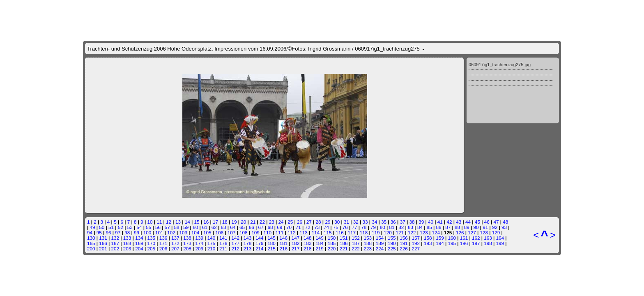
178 (248, 243)
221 (344, 249)
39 (421, 222)
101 (159, 232)
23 (272, 222)
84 (420, 227)
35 (384, 222)
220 (332, 249)
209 (200, 249)
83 (411, 227)
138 (187, 238)
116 (340, 232)
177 (235, 243)
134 (139, 238)
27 (309, 222)
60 (195, 227)
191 (404, 243)
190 (392, 243)
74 (326, 227)
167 (115, 243)
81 (392, 227)
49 (93, 227)
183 (308, 243)
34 (374, 222)
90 (476, 227)
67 (261, 227)
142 (235, 238)
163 (488, 238)
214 (260, 249)
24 (281, 222)
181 (284, 243)
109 (255, 232)
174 (200, 243)
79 (373, 227)
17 (215, 222)
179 (260, 243)
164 (500, 238)
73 (317, 227)
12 (169, 222)
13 (178, 222)
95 (99, 232)
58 (177, 227)
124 (436, 232)
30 (337, 222)
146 (284, 238)
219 (320, 249)
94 (90, 232)
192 (416, 243)
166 (103, 243)
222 (356, 249)
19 (234, 222)
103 (184, 232)
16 (206, 222)
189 (380, 243)
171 (163, 243)
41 (440, 222)
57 (167, 227)
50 (102, 227)
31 (346, 222)
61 (205, 227)
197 (476, 243)
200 (91, 249)
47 (496, 222)
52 (121, 227)
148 (308, 238)
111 (280, 232)
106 (219, 232)
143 (248, 238)
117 (352, 232)
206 (163, 249)
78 (364, 227)
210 (212, 249)
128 (484, 232)
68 (270, 227)
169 (139, 243)
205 (151, 249)
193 (428, 243)
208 (187, 249)
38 (412, 222)
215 (271, 249)
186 (344, 243)
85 (429, 227)
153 (368, 238)
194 (440, 243)
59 (186, 227)
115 (328, 232)
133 (127, 238)
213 (248, 249)
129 (496, 232)
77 (354, 227)
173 (187, 243)
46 (487, 222)
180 (271, 243)
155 (392, 238)
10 (150, 222)
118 (364, 232)
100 (147, 232)
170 (151, 243)
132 (115, 238)
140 (212, 238)
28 (319, 222)
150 (332, 238)
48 (505, 222)
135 (151, 238)
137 (175, 238)
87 (448, 227)
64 (233, 227)
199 (500, 243)
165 (91, 243)
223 (368, 249)
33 (365, 222)
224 (380, 249)
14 (187, 222)
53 (130, 227)
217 (296, 249)
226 (404, 249)
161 (464, 238)
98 (127, 232)
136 (163, 238)
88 (457, 227)
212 (235, 249)
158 (428, 238)
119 (376, 232)
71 (298, 227)
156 (404, 238)
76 (345, 227)
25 (290, 222)
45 (477, 222)
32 (356, 222)
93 (504, 227)
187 (356, 243)
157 (416, 238)
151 (344, 238)
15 (197, 222)
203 (127, 249)
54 (139, 227)
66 (252, 227)
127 (472, 232)
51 (111, 227)
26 (300, 222)
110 (268, 232)
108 (244, 232)
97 (118, 232)
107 (232, 232)
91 (485, 227)
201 (103, 249)
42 (450, 222)
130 (91, 238)
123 (424, 232)
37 (403, 222)
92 (495, 227)
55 (148, 227)
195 (452, 243)
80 (383, 227)
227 (416, 249)
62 (214, 227)
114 (316, 232)
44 (468, 222)
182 (296, 243)
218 (308, 249)
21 (253, 222)
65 (242, 227)
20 (243, 222)
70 (289, 227)
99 (137, 232)
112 (292, 232)
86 (438, 227)
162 (476, 238)
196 (464, 243)
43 (459, 222)
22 (262, 222)
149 (320, 238)
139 (200, 238)
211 (223, 249)
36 (393, 222)
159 (440, 238)
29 (328, 222)
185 (332, 243)
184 (320, 243)
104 (195, 232)
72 (308, 227)
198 (488, 243)
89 (467, 227)
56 (158, 227)
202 (115, 249)
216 (284, 249)
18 (225, 222)
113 (304, 232)
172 (175, 243)
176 (223, 243)
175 (212, 243)
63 (223, 227)
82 (401, 227)
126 (460, 232)
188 (368, 243)
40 (431, 222)
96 (109, 232)
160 (452, 238)
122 (412, 232)
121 (400, 232)
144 (260, 238)
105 (207, 232)
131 (103, 238)
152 (356, 238)
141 (223, 238)
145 (271, 238)
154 (380, 238)
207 (175, 249)
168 (127, 243)
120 (388, 232)
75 (336, 227)
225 (392, 249)
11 (159, 222)
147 (296, 238)
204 (139, 249)
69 (279, 227)
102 (171, 232)
